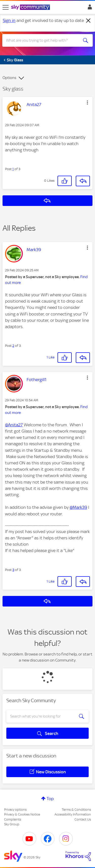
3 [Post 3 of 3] (13, 570)
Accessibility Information (73, 814)
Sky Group (12, 824)
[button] (87, 102)
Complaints (13, 819)
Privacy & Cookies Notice (22, 814)
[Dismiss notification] (88, 21)
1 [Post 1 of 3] (13, 169)
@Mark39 (78, 507)
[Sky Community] (31, 8)
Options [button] (9, 78)
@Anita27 (14, 425)
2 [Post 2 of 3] (13, 346)
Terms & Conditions (76, 810)
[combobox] (43, 40)
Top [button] (50, 799)
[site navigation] (6, 7)
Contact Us (83, 819)
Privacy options (15, 810)
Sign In (89, 8)
